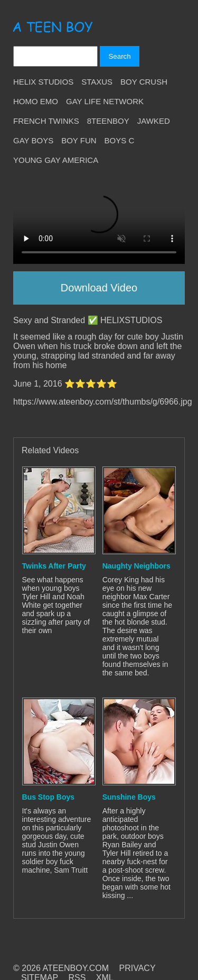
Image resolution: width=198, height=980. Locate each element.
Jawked (154, 121)
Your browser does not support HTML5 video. (99, 221)
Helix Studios (43, 82)
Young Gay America (56, 160)
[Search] (55, 56)
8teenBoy (108, 121)
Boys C (120, 140)
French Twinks (46, 121)
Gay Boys (33, 140)
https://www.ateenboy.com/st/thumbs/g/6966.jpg (103, 402)
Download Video (99, 288)
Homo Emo (36, 101)
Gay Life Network (105, 101)
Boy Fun (79, 140)
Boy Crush (144, 82)
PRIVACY (138, 968)
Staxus (97, 82)
